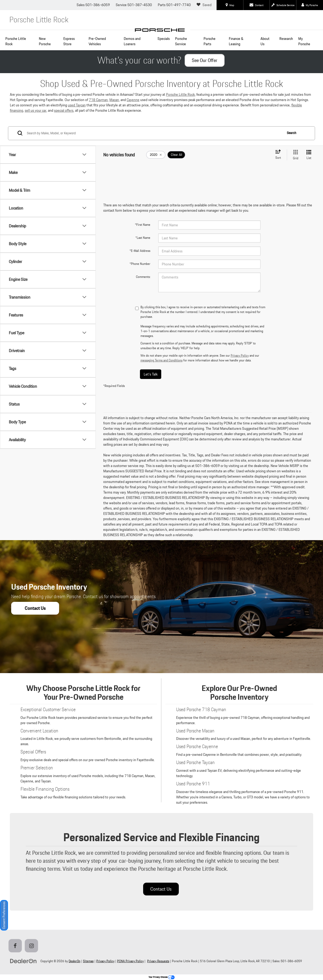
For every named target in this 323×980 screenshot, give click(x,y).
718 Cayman (98, 100)
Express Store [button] (69, 41)
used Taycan (77, 105)
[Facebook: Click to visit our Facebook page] (16, 946)
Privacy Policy (240, 355)
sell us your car (36, 110)
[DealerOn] (23, 961)
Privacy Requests (158, 961)
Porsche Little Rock (180, 94)
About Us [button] (265, 41)
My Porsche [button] (304, 41)
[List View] (309, 155)
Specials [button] (164, 39)
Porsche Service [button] (181, 41)
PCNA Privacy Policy (130, 961)
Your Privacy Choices (161, 977)
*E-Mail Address (140, 251)
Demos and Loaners (132, 41)
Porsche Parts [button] (210, 41)
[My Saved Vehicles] (205, 5)
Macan (114, 100)
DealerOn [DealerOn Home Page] (74, 961)
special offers (64, 110)
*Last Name (143, 238)
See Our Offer (205, 60)
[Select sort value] (280, 155)
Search (291, 133)
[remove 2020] (156, 155)
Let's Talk (151, 374)
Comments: (143, 277)
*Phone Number (140, 264)
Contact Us (161, 889)
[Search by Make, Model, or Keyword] (154, 133)
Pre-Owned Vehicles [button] (97, 41)
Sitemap (88, 961)
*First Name (143, 225)
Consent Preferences (4, 915)
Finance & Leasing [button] (236, 41)
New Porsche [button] (45, 41)
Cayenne (133, 100)
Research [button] (286, 39)
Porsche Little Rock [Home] (16, 41)
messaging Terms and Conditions (161, 360)
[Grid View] (295, 155)
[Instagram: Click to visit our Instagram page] (32, 946)
